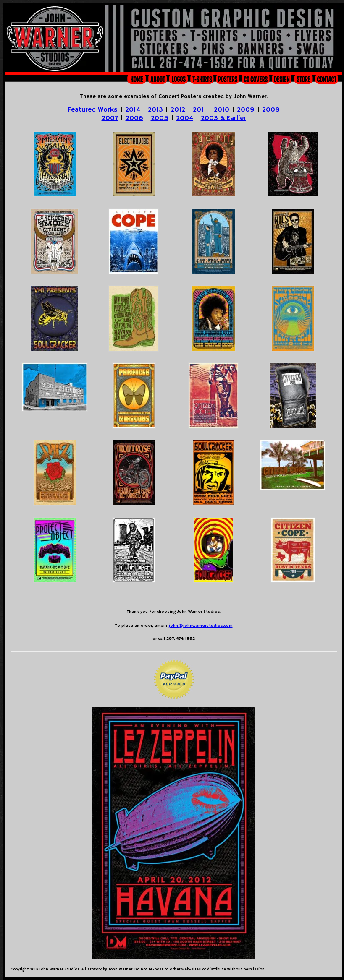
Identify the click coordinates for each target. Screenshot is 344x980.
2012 (178, 110)
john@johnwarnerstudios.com (201, 626)
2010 (222, 110)
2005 (160, 118)
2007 (110, 118)
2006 (134, 118)
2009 (246, 110)
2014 (133, 110)
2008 (271, 110)
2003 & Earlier (223, 118)
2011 (200, 110)
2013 (155, 110)
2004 (185, 118)
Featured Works (93, 110)
